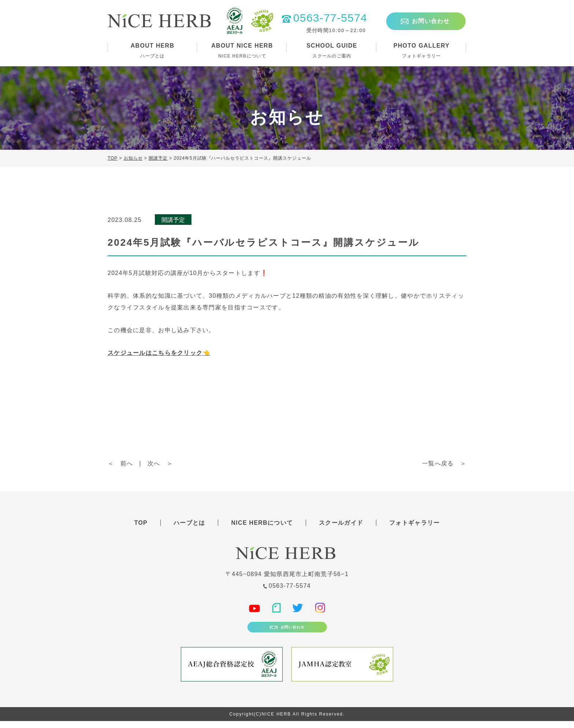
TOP (141, 523)
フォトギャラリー (414, 523)
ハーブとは (189, 523)
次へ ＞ (160, 463)
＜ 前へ (120, 463)
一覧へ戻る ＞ (444, 463)
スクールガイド (341, 523)
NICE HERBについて (262, 523)
